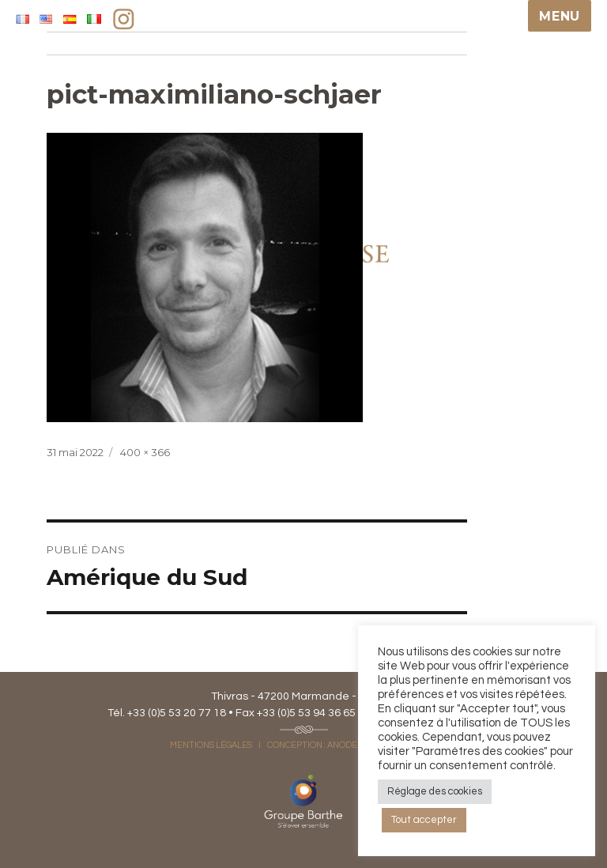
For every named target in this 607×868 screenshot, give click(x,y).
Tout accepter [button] (424, 820)
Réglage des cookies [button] (435, 791)
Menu (560, 16)
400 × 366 (145, 452)
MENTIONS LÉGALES (211, 745)
